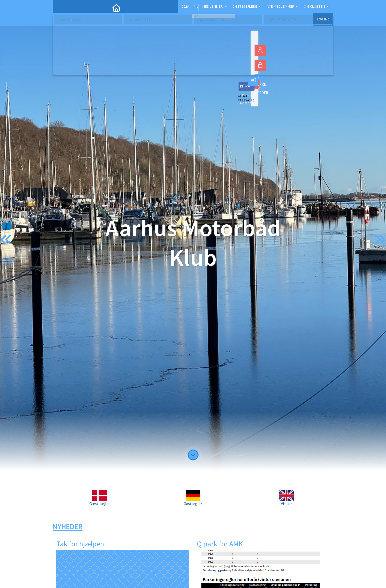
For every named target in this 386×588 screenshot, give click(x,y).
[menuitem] (60, 7)
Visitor (286, 502)
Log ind (323, 7)
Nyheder (68, 526)
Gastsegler (193, 502)
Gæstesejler (100, 502)
